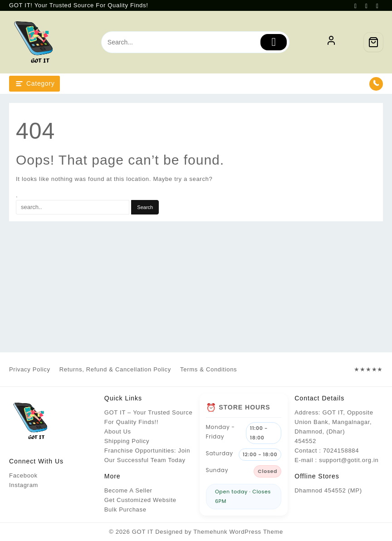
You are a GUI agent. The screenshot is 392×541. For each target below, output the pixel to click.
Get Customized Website (140, 500)
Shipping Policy (127, 441)
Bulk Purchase (125, 509)
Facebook (23, 475)
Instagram (24, 485)
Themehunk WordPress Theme (238, 532)
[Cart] (373, 42)
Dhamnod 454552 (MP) (328, 490)
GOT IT (143, 532)
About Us (118, 431)
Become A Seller (128, 490)
